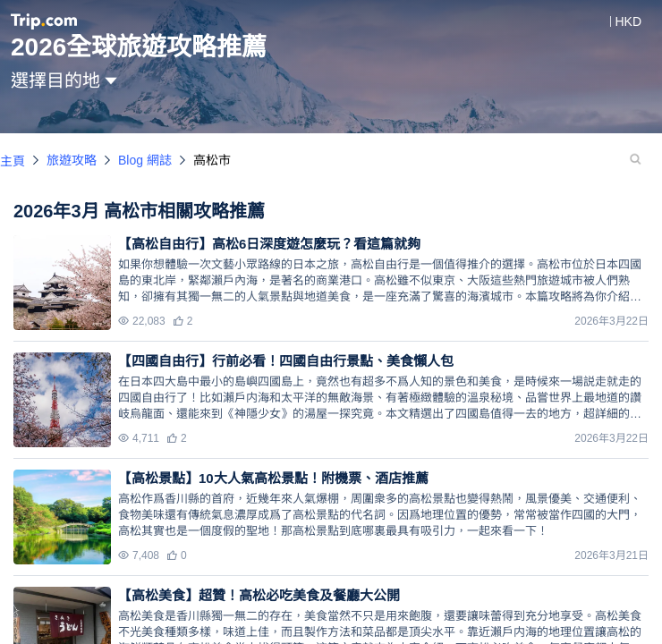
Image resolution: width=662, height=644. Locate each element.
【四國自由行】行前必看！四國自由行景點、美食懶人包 (286, 361)
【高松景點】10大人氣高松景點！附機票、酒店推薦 (273, 478)
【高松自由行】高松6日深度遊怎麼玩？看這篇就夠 (269, 244)
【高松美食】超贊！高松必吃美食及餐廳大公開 (259, 595)
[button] (615, 21)
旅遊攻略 (72, 160)
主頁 (13, 161)
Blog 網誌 (145, 160)
